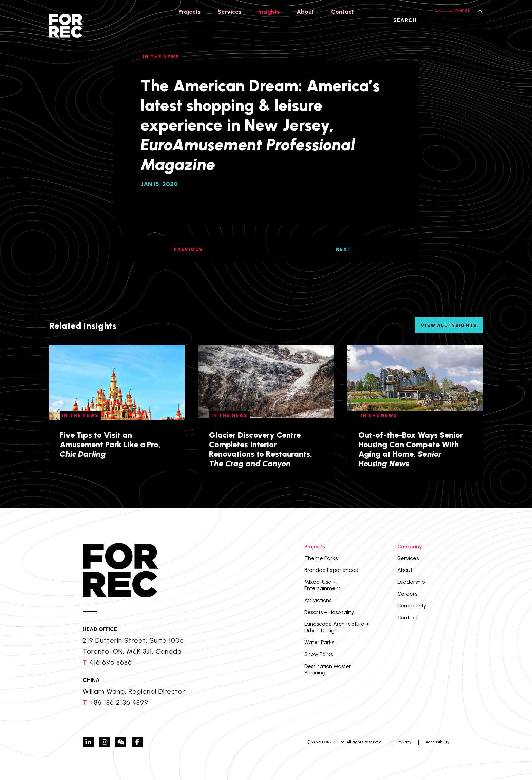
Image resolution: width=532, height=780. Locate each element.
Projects (188, 12)
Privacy (404, 742)
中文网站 (459, 11)
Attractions (318, 600)
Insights (270, 12)
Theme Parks (321, 558)
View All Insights (449, 325)
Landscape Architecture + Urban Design (337, 627)
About (307, 12)
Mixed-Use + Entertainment (322, 585)
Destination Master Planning (328, 669)
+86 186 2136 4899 (119, 702)
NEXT (344, 249)
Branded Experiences (331, 570)
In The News (80, 415)
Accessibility (437, 742)
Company (410, 547)
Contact (344, 12)
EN (437, 11)
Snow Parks (319, 654)
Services (229, 12)
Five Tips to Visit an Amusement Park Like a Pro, (110, 444)
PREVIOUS (188, 249)
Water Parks (319, 642)
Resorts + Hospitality (329, 612)
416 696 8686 (111, 662)
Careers (407, 594)
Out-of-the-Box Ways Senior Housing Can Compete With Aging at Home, (411, 449)
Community (412, 606)
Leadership (411, 582)
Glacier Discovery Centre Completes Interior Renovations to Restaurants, (261, 449)
